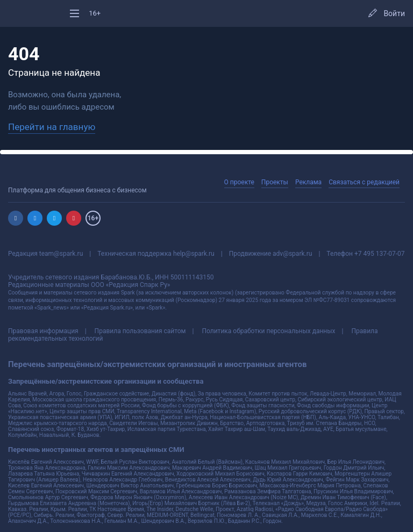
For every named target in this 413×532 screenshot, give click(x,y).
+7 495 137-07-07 (380, 254)
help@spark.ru (194, 254)
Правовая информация (43, 331)
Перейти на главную (52, 127)
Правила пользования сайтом (140, 331)
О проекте (239, 182)
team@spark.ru (61, 254)
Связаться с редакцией (364, 182)
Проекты (275, 182)
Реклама (308, 182)
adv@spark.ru (292, 254)
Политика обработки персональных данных (268, 331)
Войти (394, 13)
